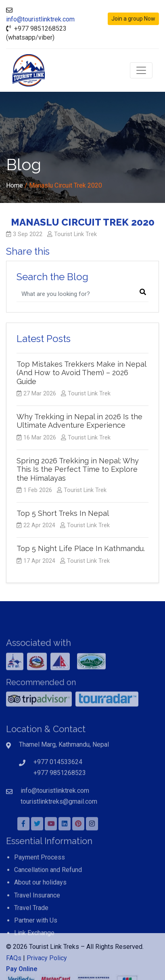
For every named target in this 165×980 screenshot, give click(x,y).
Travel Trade (31, 932)
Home (15, 185)
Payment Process (40, 881)
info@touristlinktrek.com (40, 19)
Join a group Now (133, 19)
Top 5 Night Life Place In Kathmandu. (81, 548)
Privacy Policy (47, 971)
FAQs (14, 971)
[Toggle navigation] (141, 70)
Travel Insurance (37, 919)
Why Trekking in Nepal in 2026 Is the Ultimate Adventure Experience (79, 421)
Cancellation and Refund (48, 894)
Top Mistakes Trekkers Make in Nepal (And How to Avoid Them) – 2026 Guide (81, 373)
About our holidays (40, 907)
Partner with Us (36, 944)
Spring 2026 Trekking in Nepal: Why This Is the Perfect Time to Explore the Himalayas (78, 469)
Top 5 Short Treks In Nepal (63, 513)
